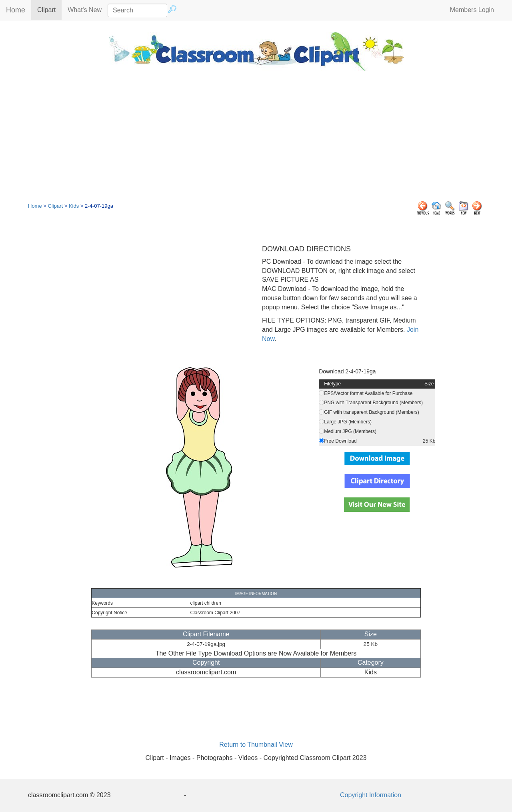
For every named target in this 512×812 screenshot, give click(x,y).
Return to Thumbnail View (256, 745)
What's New (85, 10)
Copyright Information (371, 795)
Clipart (49, 9)
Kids (74, 206)
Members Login (472, 10)
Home (16, 10)
